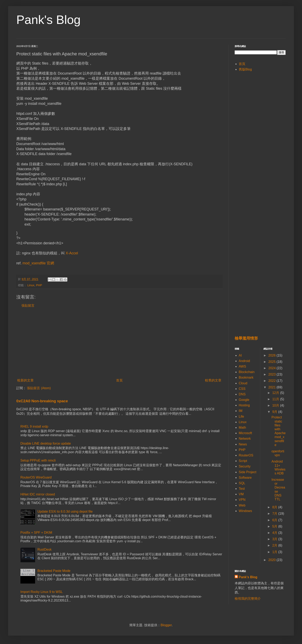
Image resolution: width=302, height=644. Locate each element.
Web (242, 505)
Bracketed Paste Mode (54, 571)
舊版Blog (245, 69)
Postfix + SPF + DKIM (36, 533)
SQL (242, 483)
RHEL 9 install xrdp (34, 427)
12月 (276, 393)
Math (242, 428)
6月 (275, 520)
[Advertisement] (119, 343)
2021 (272, 387)
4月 (275, 533)
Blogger (166, 625)
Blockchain (247, 372)
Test (242, 489)
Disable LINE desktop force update (46, 443)
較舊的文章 (213, 380)
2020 (272, 560)
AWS (242, 366)
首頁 (119, 380)
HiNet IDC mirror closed (38, 494)
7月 (275, 514)
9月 (275, 412)
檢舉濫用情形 (246, 338)
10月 (276, 405)
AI (240, 355)
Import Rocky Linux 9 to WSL (42, 592)
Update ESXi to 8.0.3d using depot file (65, 512)
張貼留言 (28, 306)
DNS (242, 394)
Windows (245, 511)
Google (244, 400)
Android (244, 361)
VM (241, 494)
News (243, 444)
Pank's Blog (48, 20)
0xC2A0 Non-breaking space (42, 401)
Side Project (248, 472)
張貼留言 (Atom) (39, 388)
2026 (272, 355)
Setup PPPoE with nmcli (38, 460)
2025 (272, 362)
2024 (272, 368)
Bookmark (246, 377)
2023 (272, 374)
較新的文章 (26, 380)
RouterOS (246, 455)
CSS (242, 389)
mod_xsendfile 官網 (38, 263)
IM (241, 411)
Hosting (244, 405)
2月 (275, 545)
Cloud (243, 383)
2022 (272, 381)
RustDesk (44, 550)
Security (245, 466)
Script (243, 461)
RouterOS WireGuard (36, 477)
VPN (242, 500)
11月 (276, 399)
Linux (31, 285)
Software (245, 478)
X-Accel (72, 253)
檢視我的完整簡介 (248, 599)
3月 (275, 539)
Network (245, 439)
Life (241, 416)
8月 (275, 507)
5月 (275, 526)
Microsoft (245, 433)
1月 (275, 552)
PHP (39, 285)
